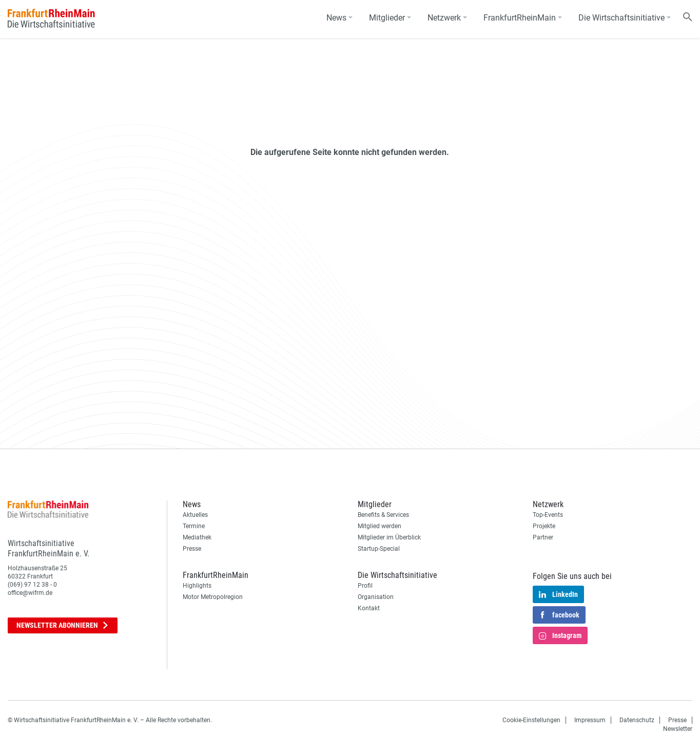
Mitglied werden (380, 526)
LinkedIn (558, 595)
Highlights (197, 586)
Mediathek (197, 537)
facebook (559, 615)
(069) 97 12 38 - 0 (32, 585)
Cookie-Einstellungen (531, 720)
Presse (192, 549)
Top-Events (548, 515)
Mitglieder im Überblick (389, 537)
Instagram (560, 636)
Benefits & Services (383, 515)
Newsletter (63, 625)
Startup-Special (379, 549)
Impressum (590, 720)
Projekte (544, 526)
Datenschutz (637, 720)
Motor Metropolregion (213, 597)
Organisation (376, 597)
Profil (365, 586)
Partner (543, 537)
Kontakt (369, 608)
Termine (194, 526)
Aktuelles (195, 515)
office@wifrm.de (30, 593)
